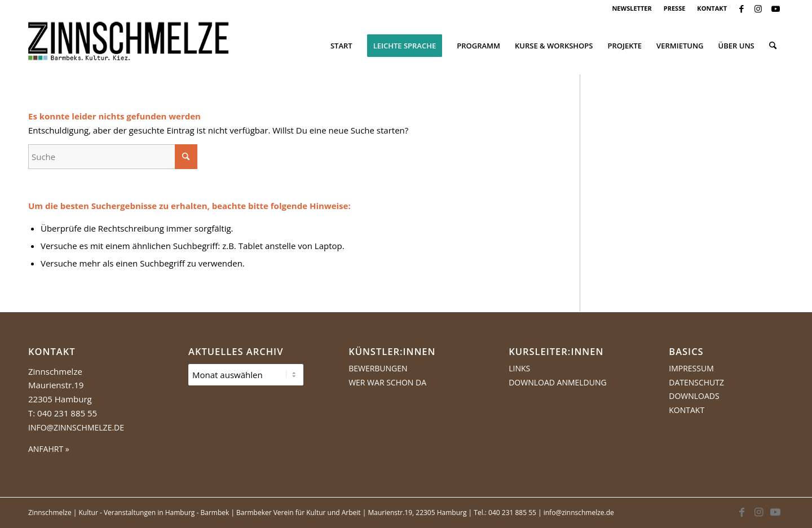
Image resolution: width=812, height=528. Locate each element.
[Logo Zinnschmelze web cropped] (129, 46)
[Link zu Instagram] (758, 8)
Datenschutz (696, 382)
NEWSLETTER (632, 8)
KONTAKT (712, 8)
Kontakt (687, 410)
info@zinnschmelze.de (76, 427)
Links (519, 368)
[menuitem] (632, 8)
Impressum (691, 368)
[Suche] (773, 46)
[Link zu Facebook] (741, 8)
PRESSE (675, 8)
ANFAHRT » (49, 449)
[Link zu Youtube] (775, 8)
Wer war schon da (387, 382)
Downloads (694, 396)
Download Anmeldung (558, 382)
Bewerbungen (378, 368)
